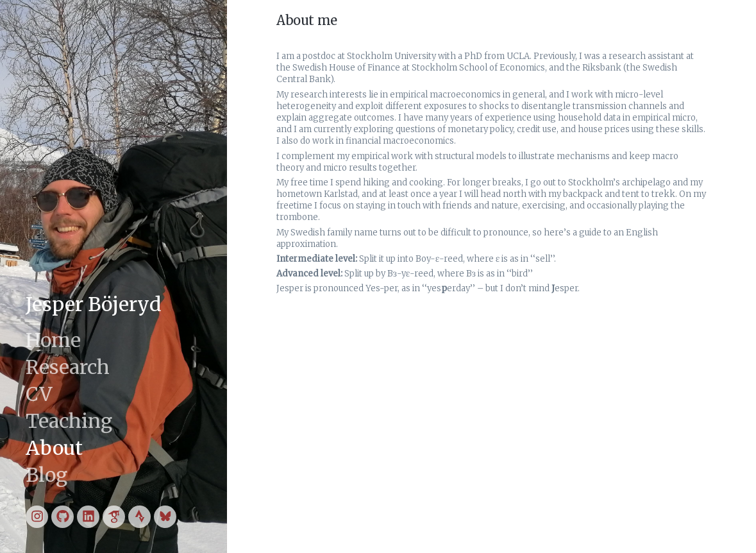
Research (68, 367)
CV (39, 394)
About (54, 448)
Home (53, 340)
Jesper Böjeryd (94, 304)
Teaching (69, 421)
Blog (46, 475)
